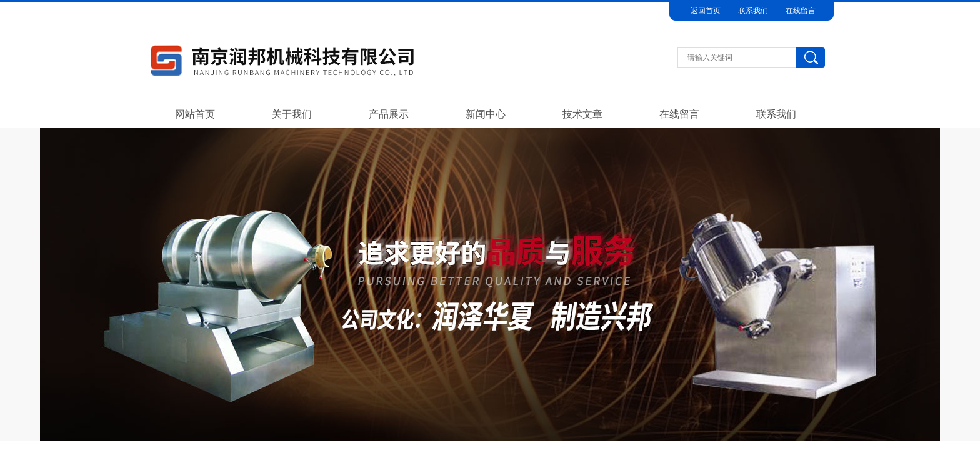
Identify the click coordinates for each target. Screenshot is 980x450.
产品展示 (389, 114)
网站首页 (195, 114)
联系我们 (753, 11)
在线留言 (801, 11)
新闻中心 (486, 114)
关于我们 (292, 114)
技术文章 (582, 114)
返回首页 (706, 11)
